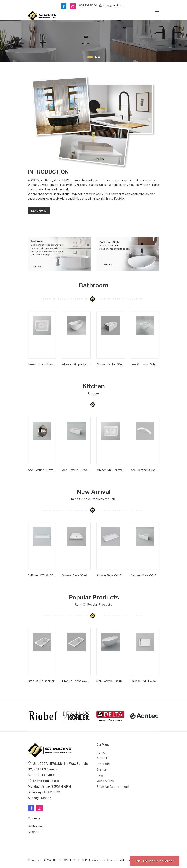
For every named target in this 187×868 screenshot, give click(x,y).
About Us (103, 758)
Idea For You (105, 781)
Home (101, 752)
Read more (39, 211)
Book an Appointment (113, 787)
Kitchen (34, 832)
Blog (100, 775)
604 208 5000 (86, 5)
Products (103, 764)
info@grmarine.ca (112, 5)
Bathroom (35, 826)
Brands (101, 770)
